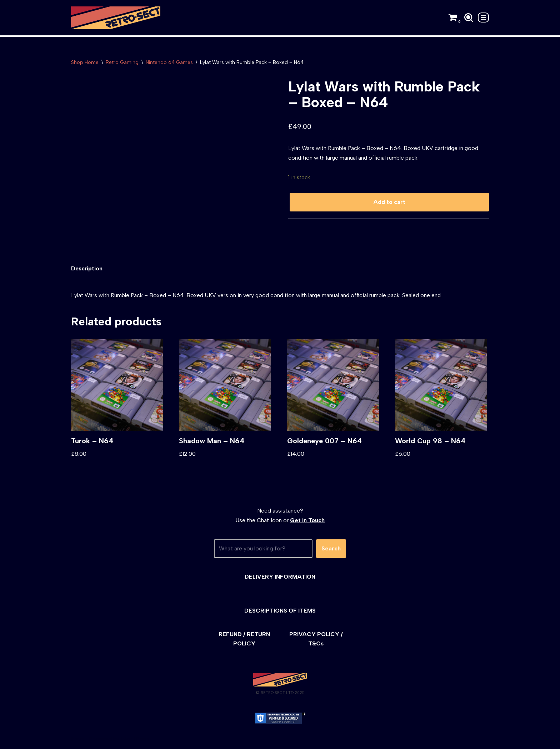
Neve (78, 740)
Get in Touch (307, 521)
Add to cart (389, 203)
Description (87, 269)
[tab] (87, 269)
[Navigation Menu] (483, 18)
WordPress (135, 740)
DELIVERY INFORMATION (280, 578)
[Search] (469, 18)
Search (331, 550)
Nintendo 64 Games (169, 62)
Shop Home (85, 62)
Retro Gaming (122, 62)
